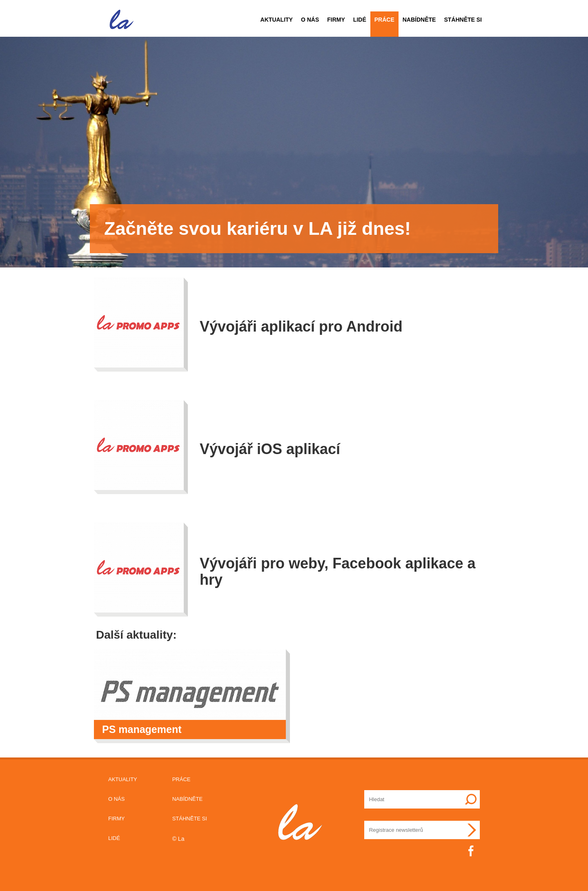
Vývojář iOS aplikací (270, 449)
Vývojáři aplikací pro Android (301, 326)
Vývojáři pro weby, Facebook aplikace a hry (338, 571)
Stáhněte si (463, 20)
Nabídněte (419, 20)
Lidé (360, 20)
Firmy (336, 20)
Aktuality (277, 20)
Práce (384, 20)
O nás (310, 20)
